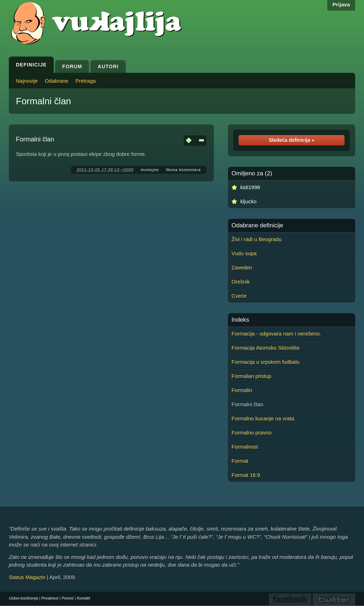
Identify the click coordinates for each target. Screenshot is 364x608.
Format (240, 461)
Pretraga (86, 81)
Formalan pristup (251, 376)
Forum (72, 66)
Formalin (242, 390)
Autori (108, 66)
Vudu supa (244, 253)
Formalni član (43, 101)
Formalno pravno (251, 432)
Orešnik (241, 282)
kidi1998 (250, 187)
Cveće (239, 296)
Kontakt (84, 598)
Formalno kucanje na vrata (263, 418)
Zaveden (242, 267)
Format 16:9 (246, 475)
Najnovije (27, 81)
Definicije (31, 65)
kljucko (248, 201)
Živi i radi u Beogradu (257, 239)
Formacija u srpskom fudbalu (266, 362)
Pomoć (67, 598)
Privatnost (50, 598)
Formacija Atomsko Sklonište (266, 348)
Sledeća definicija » (291, 140)
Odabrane (57, 81)
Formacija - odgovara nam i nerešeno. (276, 334)
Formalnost (245, 447)
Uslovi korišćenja (24, 598)
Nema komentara (183, 170)
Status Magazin (27, 577)
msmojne (150, 170)
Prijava (341, 4)
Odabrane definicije (257, 226)
